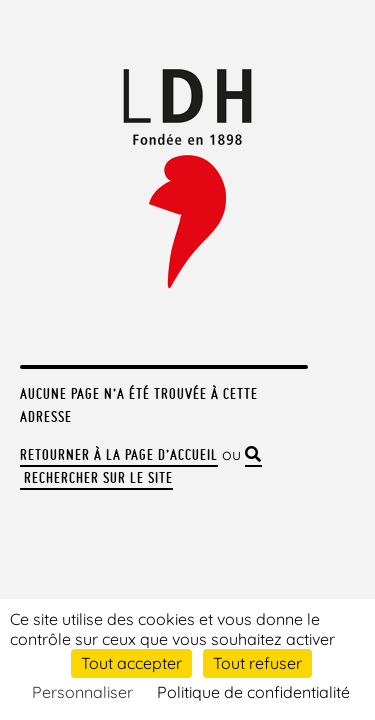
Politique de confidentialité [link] (253, 692)
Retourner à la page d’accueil (119, 455)
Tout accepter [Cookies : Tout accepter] (131, 663)
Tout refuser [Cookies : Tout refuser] (257, 663)
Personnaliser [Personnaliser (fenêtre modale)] (82, 692)
